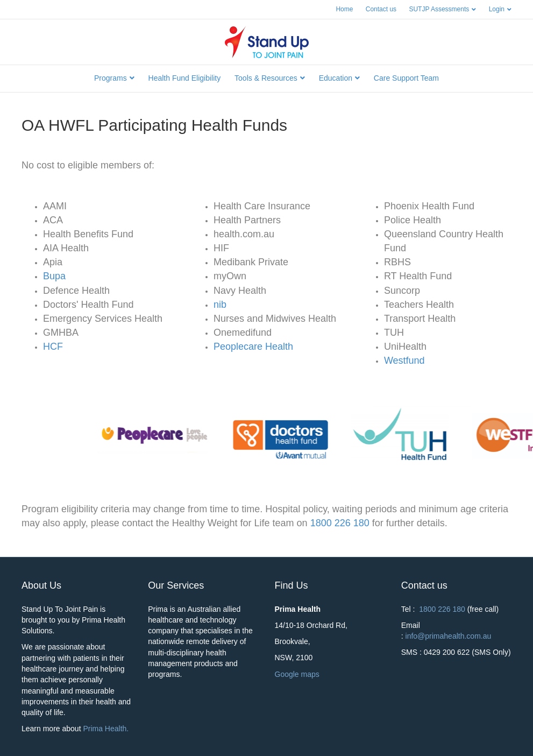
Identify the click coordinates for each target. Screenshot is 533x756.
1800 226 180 (341, 523)
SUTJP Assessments (439, 9)
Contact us (381, 9)
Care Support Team (406, 78)
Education (336, 78)
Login (497, 9)
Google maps (298, 674)
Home (344, 9)
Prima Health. (106, 729)
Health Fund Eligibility (185, 78)
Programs (111, 78)
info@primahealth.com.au (449, 636)
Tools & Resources (266, 78)
